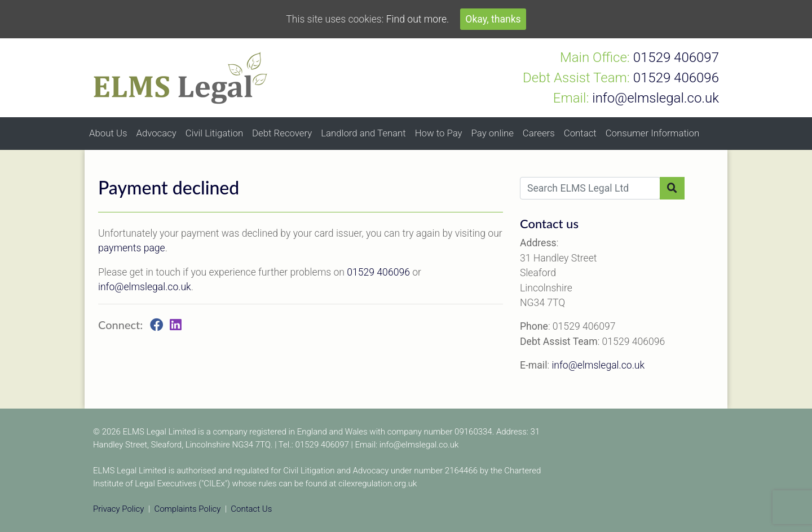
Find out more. (418, 19)
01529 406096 (378, 272)
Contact (580, 133)
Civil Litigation (214, 133)
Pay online (493, 133)
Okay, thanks (493, 19)
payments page (132, 248)
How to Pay (439, 133)
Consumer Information (653, 133)
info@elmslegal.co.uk (145, 287)
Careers (539, 133)
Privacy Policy (118, 509)
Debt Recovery (282, 133)
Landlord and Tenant (363, 133)
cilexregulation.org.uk (378, 484)
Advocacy (156, 133)
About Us (108, 133)
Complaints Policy (187, 509)
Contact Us (251, 509)
